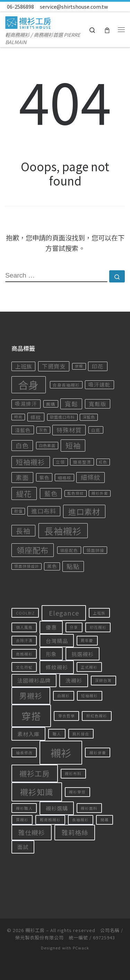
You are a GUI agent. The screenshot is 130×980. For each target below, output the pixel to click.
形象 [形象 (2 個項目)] (51, 654)
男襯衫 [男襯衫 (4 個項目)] (31, 695)
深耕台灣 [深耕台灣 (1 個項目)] (103, 680)
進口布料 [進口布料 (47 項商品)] (44, 511)
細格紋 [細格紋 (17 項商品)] (65, 477)
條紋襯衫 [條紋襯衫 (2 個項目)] (57, 667)
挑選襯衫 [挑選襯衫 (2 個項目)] (83, 654)
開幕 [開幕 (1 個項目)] (105, 820)
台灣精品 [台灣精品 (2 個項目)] (57, 641)
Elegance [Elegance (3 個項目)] (64, 613)
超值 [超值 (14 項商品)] (18, 511)
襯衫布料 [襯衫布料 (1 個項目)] (73, 773)
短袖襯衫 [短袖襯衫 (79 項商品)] (31, 462)
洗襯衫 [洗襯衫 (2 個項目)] (74, 680)
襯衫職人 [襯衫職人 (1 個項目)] (24, 808)
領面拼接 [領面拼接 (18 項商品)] (95, 550)
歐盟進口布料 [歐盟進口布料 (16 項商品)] (62, 417)
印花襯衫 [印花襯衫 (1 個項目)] (98, 627)
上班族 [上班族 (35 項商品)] (24, 366)
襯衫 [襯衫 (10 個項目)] (61, 752)
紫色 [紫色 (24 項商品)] (44, 477)
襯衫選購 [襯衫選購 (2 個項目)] (57, 808)
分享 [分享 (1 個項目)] (74, 627)
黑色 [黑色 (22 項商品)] (52, 566)
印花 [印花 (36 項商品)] (98, 366)
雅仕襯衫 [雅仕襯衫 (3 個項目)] (32, 832)
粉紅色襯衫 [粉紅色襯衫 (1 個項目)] (97, 716)
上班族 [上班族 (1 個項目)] (99, 613)
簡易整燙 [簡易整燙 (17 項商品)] (82, 462)
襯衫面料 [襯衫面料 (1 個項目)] (89, 808)
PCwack (81, 948)
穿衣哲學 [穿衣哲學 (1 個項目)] (67, 716)
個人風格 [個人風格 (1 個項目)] (24, 627)
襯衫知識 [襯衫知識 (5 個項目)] (37, 792)
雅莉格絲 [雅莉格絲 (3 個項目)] (75, 832)
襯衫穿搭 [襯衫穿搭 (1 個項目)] (77, 792)
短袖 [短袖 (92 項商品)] (73, 445)
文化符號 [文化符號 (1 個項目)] (24, 667)
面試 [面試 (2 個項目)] (23, 847)
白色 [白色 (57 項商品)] (22, 445)
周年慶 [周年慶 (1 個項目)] (87, 640)
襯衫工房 (35, 930)
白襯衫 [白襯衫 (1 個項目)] (63, 696)
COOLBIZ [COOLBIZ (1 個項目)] (25, 613)
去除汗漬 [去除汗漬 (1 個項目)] (24, 640)
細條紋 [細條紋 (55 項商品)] (91, 477)
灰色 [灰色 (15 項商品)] (43, 430)
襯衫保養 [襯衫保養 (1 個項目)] (98, 753)
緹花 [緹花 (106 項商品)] (24, 493)
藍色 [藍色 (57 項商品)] (51, 493)
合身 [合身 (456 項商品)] (28, 385)
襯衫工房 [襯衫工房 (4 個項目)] (35, 773)
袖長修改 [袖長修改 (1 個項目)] (24, 753)
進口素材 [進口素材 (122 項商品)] (84, 511)
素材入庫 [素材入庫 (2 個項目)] (28, 734)
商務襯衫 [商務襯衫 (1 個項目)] (24, 654)
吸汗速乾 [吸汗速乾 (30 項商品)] (99, 384)
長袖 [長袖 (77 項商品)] (23, 531)
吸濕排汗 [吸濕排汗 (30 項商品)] (26, 403)
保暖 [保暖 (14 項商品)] (79, 366)
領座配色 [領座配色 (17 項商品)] (69, 550)
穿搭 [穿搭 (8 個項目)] (31, 716)
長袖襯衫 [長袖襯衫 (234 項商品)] (63, 531)
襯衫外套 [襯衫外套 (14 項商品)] (100, 493)
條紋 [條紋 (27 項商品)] (36, 417)
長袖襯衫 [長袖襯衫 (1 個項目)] (80, 820)
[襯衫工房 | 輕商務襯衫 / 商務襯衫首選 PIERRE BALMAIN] (28, 21)
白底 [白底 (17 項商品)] (96, 430)
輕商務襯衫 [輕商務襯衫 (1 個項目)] (50, 820)
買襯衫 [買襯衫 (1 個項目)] (22, 820)
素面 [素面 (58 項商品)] (22, 477)
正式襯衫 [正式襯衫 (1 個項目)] (89, 667)
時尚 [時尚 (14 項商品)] (18, 417)
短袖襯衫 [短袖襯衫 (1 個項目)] (89, 696)
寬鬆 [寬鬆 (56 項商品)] (71, 404)
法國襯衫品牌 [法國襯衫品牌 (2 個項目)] (34, 680)
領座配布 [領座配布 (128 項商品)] (33, 550)
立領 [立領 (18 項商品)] (60, 462)
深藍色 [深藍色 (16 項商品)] (89, 417)
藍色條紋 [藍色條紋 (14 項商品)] (76, 493)
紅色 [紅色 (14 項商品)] (103, 462)
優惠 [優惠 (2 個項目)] (51, 627)
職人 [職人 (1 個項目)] (57, 734)
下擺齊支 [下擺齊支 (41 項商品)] (54, 366)
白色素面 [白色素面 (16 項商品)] (47, 445)
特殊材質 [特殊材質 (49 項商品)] (69, 430)
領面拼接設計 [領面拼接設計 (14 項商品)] (27, 566)
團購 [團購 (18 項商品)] (51, 404)
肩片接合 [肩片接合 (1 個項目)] (81, 734)
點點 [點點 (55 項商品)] (73, 566)
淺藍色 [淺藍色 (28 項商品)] (23, 430)
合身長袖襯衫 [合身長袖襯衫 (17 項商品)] (66, 385)
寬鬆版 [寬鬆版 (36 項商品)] (98, 404)
